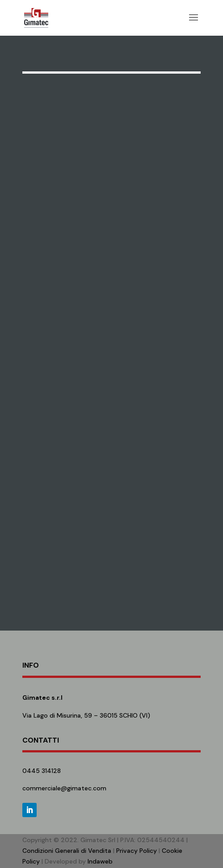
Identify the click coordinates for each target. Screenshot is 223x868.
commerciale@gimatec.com (64, 788)
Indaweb (100, 861)
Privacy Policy (137, 851)
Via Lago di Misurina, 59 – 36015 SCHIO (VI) (86, 715)
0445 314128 (42, 771)
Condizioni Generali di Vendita (67, 851)
